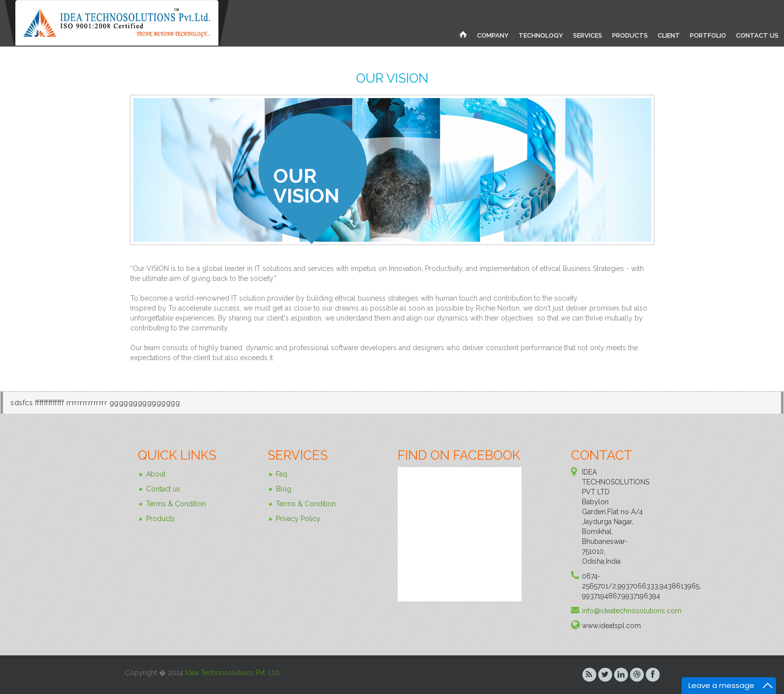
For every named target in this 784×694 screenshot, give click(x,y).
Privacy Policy (298, 519)
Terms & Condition (176, 504)
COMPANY (493, 35)
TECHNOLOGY (541, 35)
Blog (284, 489)
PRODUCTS (630, 35)
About (156, 474)
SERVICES (588, 35)
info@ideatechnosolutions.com (632, 611)
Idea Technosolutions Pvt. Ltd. (233, 673)
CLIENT (669, 35)
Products (160, 519)
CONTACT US (757, 35)
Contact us (163, 489)
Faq (282, 474)
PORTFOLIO (708, 35)
